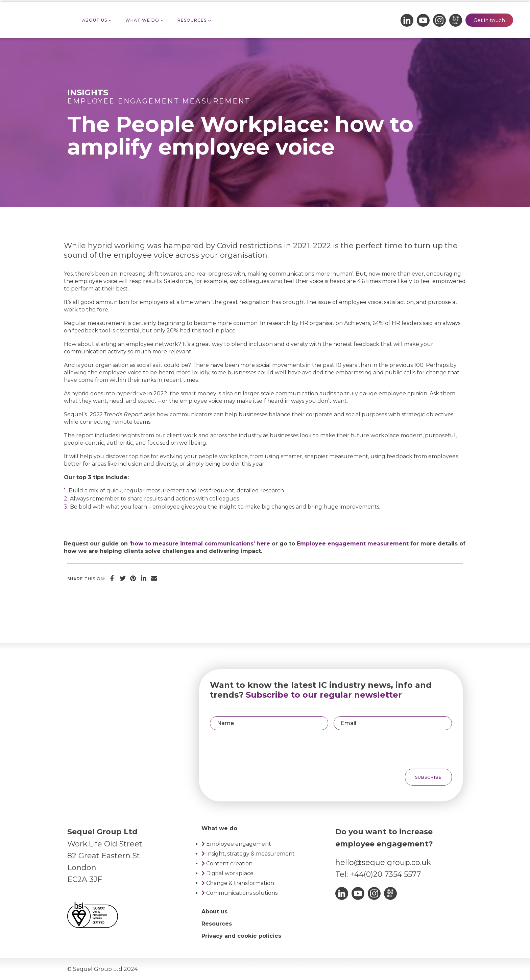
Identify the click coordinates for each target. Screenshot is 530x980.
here (263, 544)
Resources (192, 20)
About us (214, 912)
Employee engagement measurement (159, 101)
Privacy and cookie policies (241, 936)
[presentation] (402, 749)
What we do (142, 20)
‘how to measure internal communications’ (192, 544)
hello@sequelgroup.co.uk (383, 862)
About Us (95, 20)
